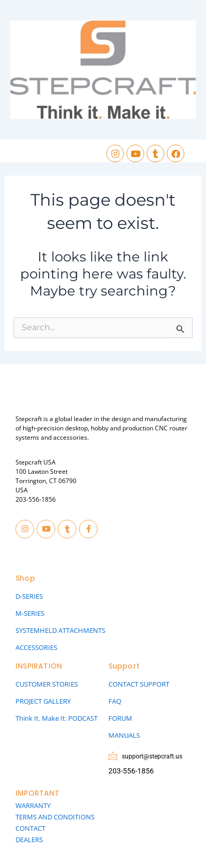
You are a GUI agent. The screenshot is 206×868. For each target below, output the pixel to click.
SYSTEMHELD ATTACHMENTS (60, 630)
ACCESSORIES (36, 647)
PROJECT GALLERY (43, 701)
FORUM (120, 718)
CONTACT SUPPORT (139, 684)
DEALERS (29, 840)
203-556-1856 (36, 499)
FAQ (115, 701)
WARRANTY (33, 805)
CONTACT (30, 828)
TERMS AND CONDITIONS (55, 817)
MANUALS (124, 735)
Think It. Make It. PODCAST (57, 718)
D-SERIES (29, 596)
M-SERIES (30, 613)
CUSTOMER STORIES (47, 684)
